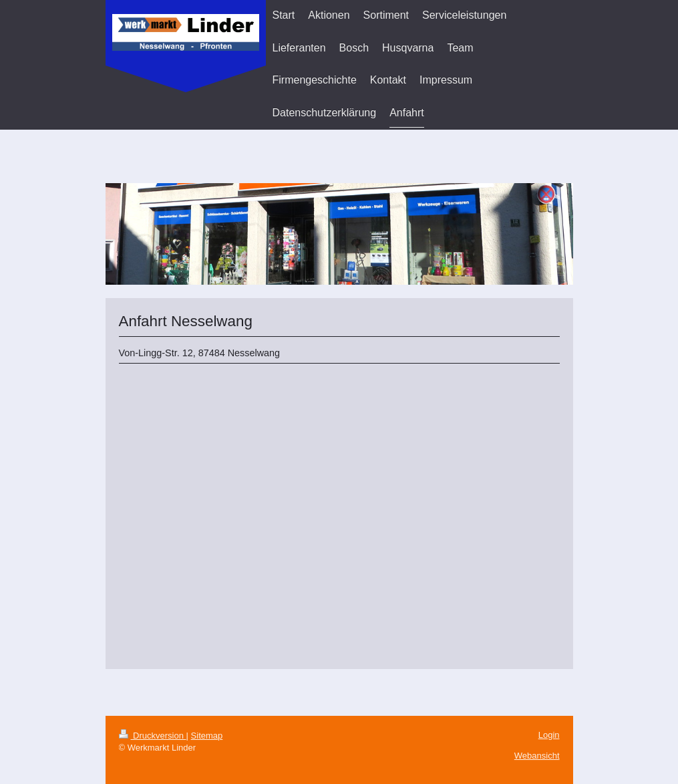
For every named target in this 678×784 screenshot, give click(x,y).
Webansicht (537, 756)
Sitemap (207, 736)
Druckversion (153, 736)
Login (549, 735)
